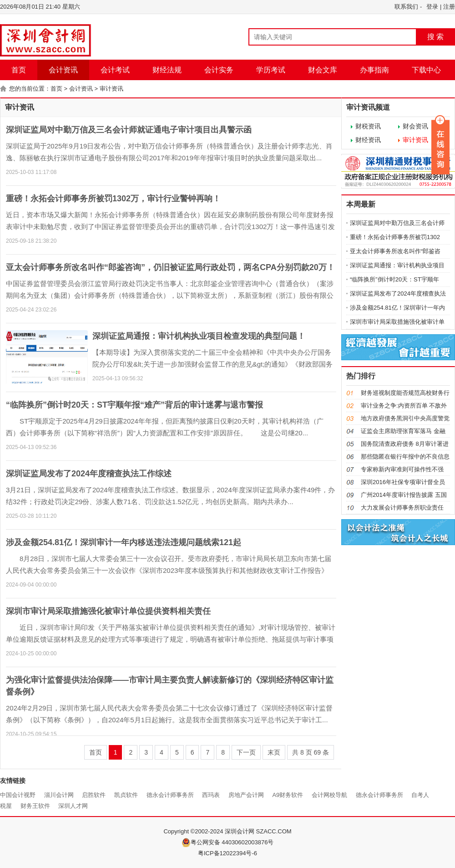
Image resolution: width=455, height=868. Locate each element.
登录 (432, 7)
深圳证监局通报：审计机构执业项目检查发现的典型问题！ (199, 336)
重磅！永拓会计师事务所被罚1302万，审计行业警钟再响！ (113, 199)
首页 (19, 70)
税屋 (6, 806)
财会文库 (323, 70)
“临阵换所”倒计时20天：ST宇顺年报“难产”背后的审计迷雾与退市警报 (134, 405)
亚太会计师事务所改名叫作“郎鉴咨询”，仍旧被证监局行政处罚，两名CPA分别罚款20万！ (170, 267)
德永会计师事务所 (170, 795)
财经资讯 (368, 140)
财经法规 (167, 70)
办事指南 (374, 70)
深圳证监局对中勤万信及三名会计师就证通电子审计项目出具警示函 (129, 130)
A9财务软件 (288, 795)
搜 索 (435, 37)
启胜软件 (94, 795)
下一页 (246, 752)
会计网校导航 (329, 795)
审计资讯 (111, 89)
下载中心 (426, 70)
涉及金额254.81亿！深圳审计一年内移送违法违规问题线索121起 (124, 542)
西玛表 (211, 795)
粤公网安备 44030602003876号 (228, 842)
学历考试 (271, 70)
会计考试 (115, 70)
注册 (449, 7)
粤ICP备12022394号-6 (227, 853)
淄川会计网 (59, 795)
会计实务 (219, 70)
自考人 (420, 795)
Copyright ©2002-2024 (194, 831)
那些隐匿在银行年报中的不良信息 (405, 457)
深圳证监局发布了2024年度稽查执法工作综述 (89, 474)
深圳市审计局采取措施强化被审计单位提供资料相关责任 (108, 611)
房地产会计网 (246, 795)
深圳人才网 (73, 806)
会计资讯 (63, 70)
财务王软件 (35, 806)
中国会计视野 (18, 795)
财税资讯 (368, 126)
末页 (274, 752)
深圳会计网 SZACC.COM (258, 831)
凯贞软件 (126, 795)
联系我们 (406, 7)
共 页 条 (311, 752)
